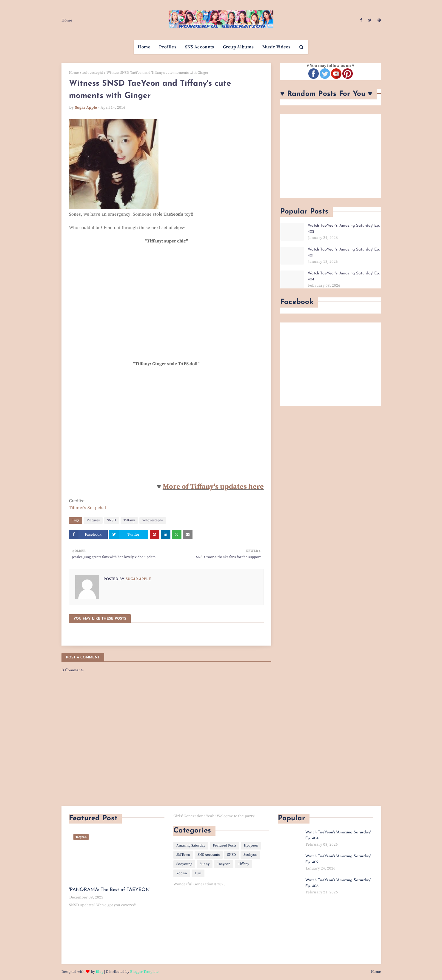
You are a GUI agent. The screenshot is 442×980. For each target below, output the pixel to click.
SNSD (112, 520)
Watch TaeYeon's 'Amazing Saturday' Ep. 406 (338, 883)
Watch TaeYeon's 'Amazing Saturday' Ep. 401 (344, 252)
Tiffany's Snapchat (88, 508)
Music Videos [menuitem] (277, 47)
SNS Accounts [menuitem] (200, 47)
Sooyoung (184, 864)
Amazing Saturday (191, 845)
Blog (100, 972)
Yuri (198, 873)
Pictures (93, 520)
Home (67, 20)
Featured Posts (225, 845)
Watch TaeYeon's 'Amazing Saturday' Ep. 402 (344, 229)
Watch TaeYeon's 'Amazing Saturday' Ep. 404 (344, 276)
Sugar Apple (86, 107)
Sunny (205, 864)
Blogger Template (144, 972)
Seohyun (250, 855)
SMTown (183, 855)
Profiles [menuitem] (168, 47)
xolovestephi (93, 73)
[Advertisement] (331, 156)
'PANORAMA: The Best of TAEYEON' (110, 890)
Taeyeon (224, 864)
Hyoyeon (251, 845)
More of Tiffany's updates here (213, 487)
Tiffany (129, 520)
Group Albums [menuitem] (238, 47)
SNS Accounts (209, 855)
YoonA (182, 873)
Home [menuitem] (144, 47)
